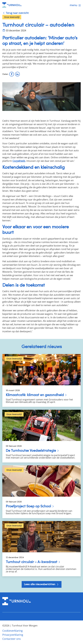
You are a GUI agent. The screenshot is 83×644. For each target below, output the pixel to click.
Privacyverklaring (13, 635)
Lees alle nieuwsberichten (40, 584)
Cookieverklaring (13, 631)
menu (73, 5)
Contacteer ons (12, 639)
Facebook (12, 74)
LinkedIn (17, 74)
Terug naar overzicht (17, 13)
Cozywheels (19, 161)
